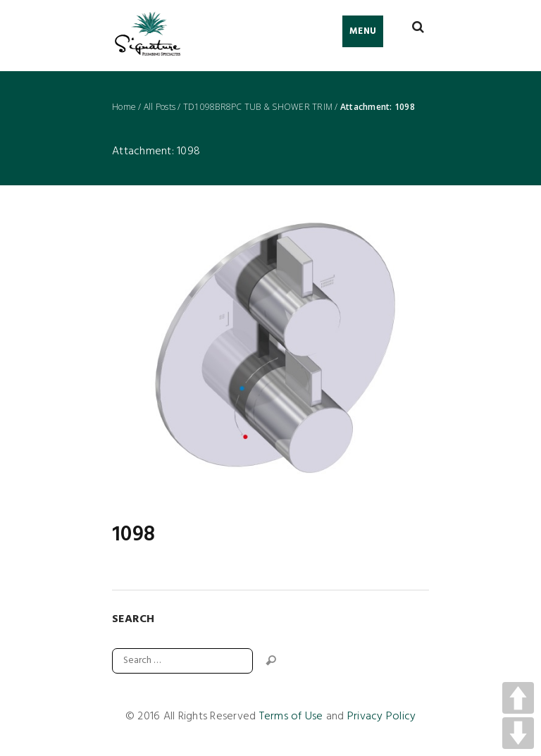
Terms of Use (291, 717)
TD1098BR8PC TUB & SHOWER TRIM (258, 107)
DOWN (518, 733)
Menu (363, 31)
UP (518, 698)
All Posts (160, 107)
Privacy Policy (382, 717)
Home (124, 107)
